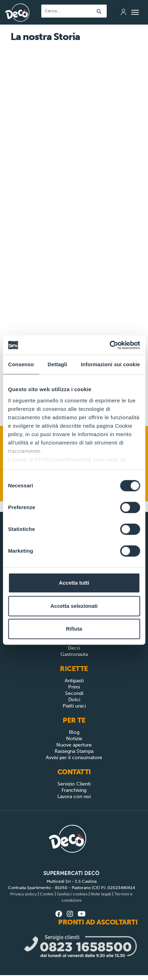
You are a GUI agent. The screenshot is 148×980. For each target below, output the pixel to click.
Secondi (74, 693)
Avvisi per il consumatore (74, 758)
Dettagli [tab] (57, 364)
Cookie (47, 894)
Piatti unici (74, 706)
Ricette (74, 669)
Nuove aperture (74, 745)
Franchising (74, 790)
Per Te (74, 720)
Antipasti (74, 681)
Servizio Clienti (74, 784)
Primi (74, 687)
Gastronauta (74, 654)
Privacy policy (23, 894)
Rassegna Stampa (74, 751)
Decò (74, 648)
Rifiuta (74, 629)
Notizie (74, 739)
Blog (74, 732)
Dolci (74, 700)
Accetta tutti (74, 583)
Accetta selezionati (74, 606)
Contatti (74, 772)
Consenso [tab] (21, 364)
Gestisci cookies (72, 894)
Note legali (101, 894)
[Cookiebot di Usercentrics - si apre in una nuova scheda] (109, 345)
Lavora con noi (74, 797)
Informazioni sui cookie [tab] (110, 364)
